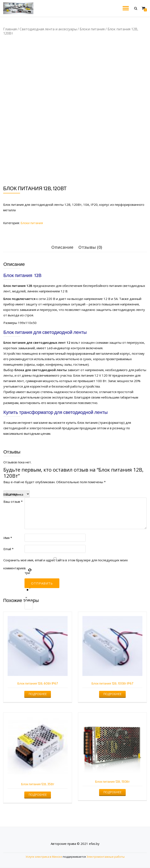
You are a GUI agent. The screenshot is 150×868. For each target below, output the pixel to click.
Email (8, 549)
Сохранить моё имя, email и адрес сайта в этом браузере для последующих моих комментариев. (66, 564)
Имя (8, 538)
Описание (62, 247)
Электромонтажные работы (106, 857)
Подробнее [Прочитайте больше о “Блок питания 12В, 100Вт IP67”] (112, 694)
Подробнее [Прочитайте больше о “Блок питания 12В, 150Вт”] (112, 792)
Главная (10, 29)
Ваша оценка (13, 494)
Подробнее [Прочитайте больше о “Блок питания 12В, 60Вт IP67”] (38, 694)
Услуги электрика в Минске (44, 857)
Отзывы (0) (90, 247)
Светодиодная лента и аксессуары (48, 29)
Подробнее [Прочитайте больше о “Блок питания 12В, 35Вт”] (38, 795)
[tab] (62, 247)
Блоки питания (92, 29)
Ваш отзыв (13, 502)
